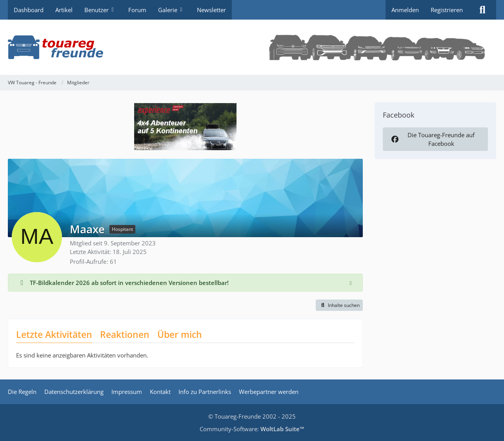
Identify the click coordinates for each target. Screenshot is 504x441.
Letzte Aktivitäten (54, 334)
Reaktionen (125, 334)
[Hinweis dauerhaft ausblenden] (351, 283)
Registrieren (447, 10)
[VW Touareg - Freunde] (252, 47)
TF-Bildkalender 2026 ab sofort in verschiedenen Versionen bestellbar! (129, 283)
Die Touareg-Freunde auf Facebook (432, 139)
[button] (339, 305)
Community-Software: (252, 429)
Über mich (180, 334)
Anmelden (405, 10)
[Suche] (482, 10)
